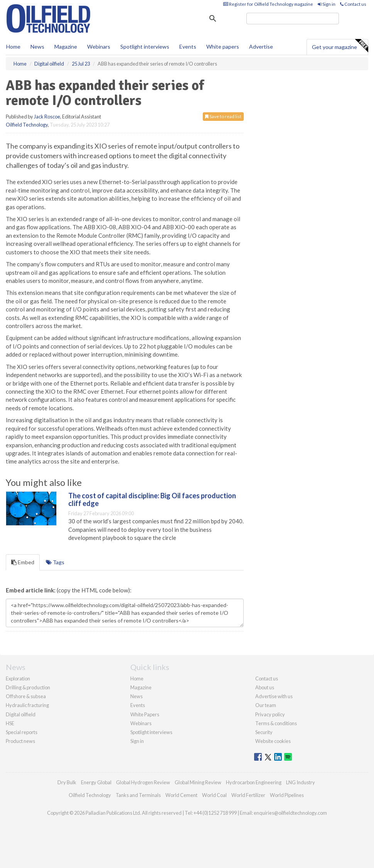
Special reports (22, 732)
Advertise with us (274, 696)
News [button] (37, 47)
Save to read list (223, 116)
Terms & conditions (276, 723)
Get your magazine (340, 46)
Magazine (66, 47)
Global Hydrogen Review (143, 782)
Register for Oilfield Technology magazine (268, 4)
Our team (266, 705)
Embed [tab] (23, 562)
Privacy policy (270, 714)
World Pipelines (287, 795)
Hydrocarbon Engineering (254, 782)
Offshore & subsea (26, 696)
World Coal (214, 795)
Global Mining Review (198, 782)
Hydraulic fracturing (27, 705)
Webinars (99, 47)
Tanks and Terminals (138, 795)
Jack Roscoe (47, 117)
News (136, 696)
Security (264, 732)
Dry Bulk (67, 782)
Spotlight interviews (145, 47)
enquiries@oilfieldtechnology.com (290, 813)
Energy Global (96, 782)
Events (188, 47)
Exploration (18, 678)
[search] (293, 19)
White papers (223, 47)
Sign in (327, 4)
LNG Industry (301, 782)
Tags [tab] (55, 562)
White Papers (145, 714)
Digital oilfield (21, 714)
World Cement (181, 795)
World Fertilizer (248, 795)
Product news (20, 741)
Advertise (261, 47)
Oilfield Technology (27, 125)
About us (265, 687)
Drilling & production (28, 687)
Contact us (353, 4)
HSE (10, 723)
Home (13, 47)
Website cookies (273, 741)
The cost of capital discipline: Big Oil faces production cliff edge (152, 499)
